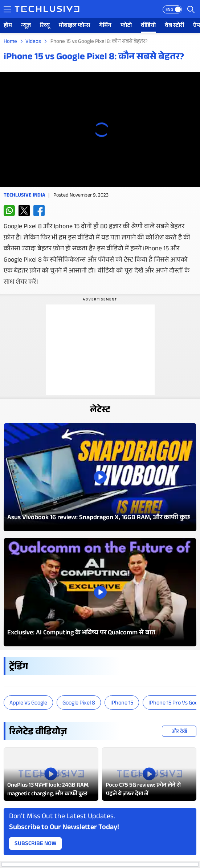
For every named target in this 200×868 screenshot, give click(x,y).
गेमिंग (105, 26)
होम (8, 26)
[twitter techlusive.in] (24, 211)
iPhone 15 (122, 704)
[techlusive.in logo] (47, 10)
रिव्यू (45, 26)
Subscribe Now (36, 844)
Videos (33, 42)
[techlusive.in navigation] (7, 9)
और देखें (179, 732)
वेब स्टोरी (174, 26)
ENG (169, 10)
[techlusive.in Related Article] (51, 774)
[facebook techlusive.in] (39, 211)
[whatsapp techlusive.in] (9, 211)
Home (10, 42)
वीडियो (148, 26)
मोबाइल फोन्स (74, 26)
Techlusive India (25, 196)
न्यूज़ (26, 26)
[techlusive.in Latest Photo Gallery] (100, 477)
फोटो (126, 26)
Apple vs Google (28, 704)
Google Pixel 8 (79, 704)
